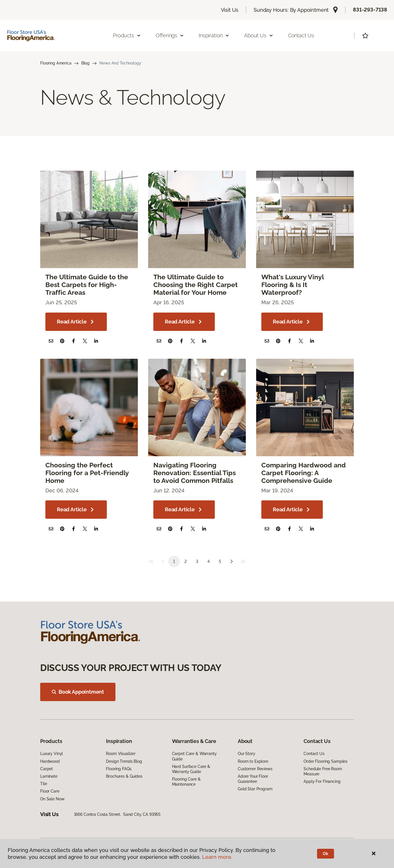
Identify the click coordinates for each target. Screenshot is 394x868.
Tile (44, 784)
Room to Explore (253, 761)
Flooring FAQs (119, 769)
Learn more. (217, 857)
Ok (326, 854)
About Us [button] (259, 35)
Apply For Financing (322, 781)
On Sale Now (52, 799)
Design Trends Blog (124, 761)
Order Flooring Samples (326, 761)
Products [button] (127, 35)
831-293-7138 (370, 10)
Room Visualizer (121, 754)
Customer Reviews (255, 769)
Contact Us (301, 35)
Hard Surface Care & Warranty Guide (191, 769)
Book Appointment (78, 692)
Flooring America (56, 63)
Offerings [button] (170, 35)
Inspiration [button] (214, 35)
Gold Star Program (255, 789)
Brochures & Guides (124, 776)
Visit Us (230, 10)
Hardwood (50, 761)
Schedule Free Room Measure (323, 771)
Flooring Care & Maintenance (186, 782)
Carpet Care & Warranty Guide (194, 756)
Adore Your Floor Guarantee (253, 779)
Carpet (47, 769)
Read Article (76, 322)
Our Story (247, 754)
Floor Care (50, 791)
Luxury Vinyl (52, 754)
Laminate (49, 776)
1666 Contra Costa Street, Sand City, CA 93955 (117, 814)
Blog (85, 63)
